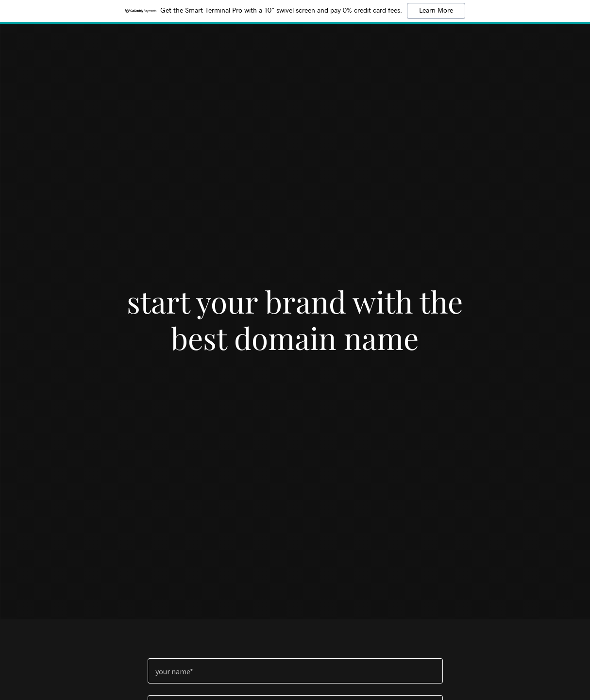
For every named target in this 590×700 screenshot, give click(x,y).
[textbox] (295, 671)
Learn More (436, 11)
